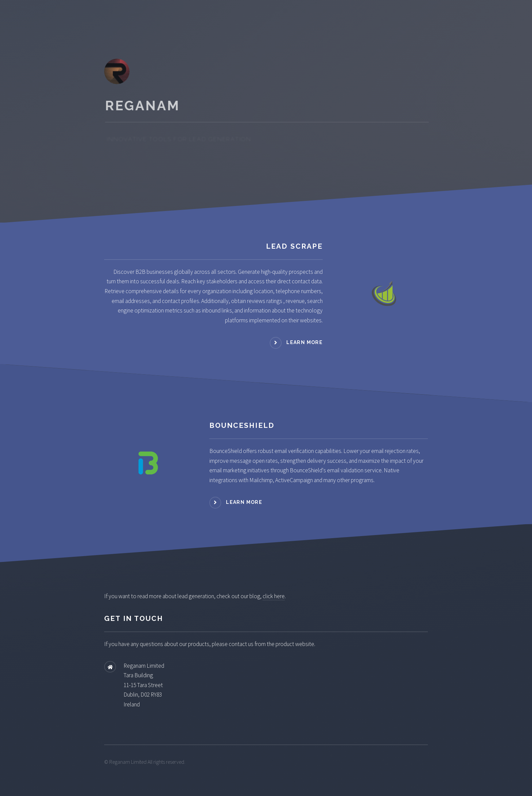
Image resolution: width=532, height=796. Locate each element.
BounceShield (242, 425)
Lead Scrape (294, 246)
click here (274, 596)
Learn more (305, 342)
